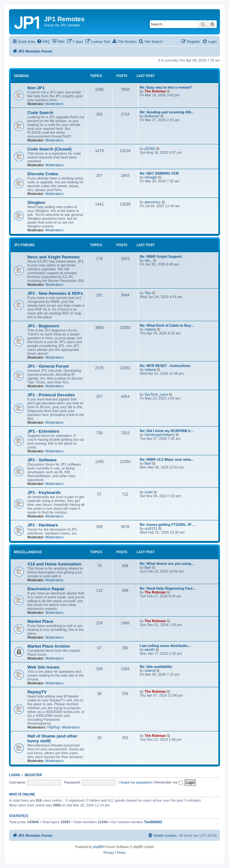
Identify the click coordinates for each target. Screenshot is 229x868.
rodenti (150, 670)
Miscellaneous (28, 552)
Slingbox (36, 203)
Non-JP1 (36, 88)
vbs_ (148, 260)
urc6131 (151, 528)
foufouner (152, 116)
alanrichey (153, 202)
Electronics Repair (46, 589)
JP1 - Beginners (43, 326)
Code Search (40, 113)
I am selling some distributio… (166, 646)
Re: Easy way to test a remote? (166, 87)
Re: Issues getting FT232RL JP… (167, 525)
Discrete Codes (43, 174)
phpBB (98, 847)
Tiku (148, 293)
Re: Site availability (156, 667)
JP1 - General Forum (48, 366)
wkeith (150, 650)
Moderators (54, 104)
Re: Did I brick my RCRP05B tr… (167, 431)
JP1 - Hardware (43, 525)
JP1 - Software (42, 460)
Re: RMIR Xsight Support (161, 256)
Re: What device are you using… (167, 564)
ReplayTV (37, 692)
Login (14, 775)
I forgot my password (135, 782)
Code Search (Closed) (49, 149)
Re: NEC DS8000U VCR (159, 173)
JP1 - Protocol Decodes (51, 395)
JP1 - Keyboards (44, 492)
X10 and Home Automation (54, 564)
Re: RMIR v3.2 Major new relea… (167, 459)
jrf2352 (150, 149)
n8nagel (151, 177)
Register (33, 775)
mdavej (150, 329)
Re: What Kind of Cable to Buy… (167, 325)
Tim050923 (153, 822)
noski (149, 492)
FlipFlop (54, 727)
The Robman (155, 91)
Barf (148, 463)
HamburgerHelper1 (160, 435)
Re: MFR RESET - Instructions (165, 366)
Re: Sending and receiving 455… (167, 112)
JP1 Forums (24, 245)
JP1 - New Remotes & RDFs (55, 293)
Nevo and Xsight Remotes (54, 257)
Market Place (40, 621)
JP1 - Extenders (43, 431)
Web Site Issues (43, 667)
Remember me (169, 782)
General (22, 76)
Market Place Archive (49, 646)
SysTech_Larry (156, 394)
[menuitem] (43, 42)
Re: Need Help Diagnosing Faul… (168, 588)
